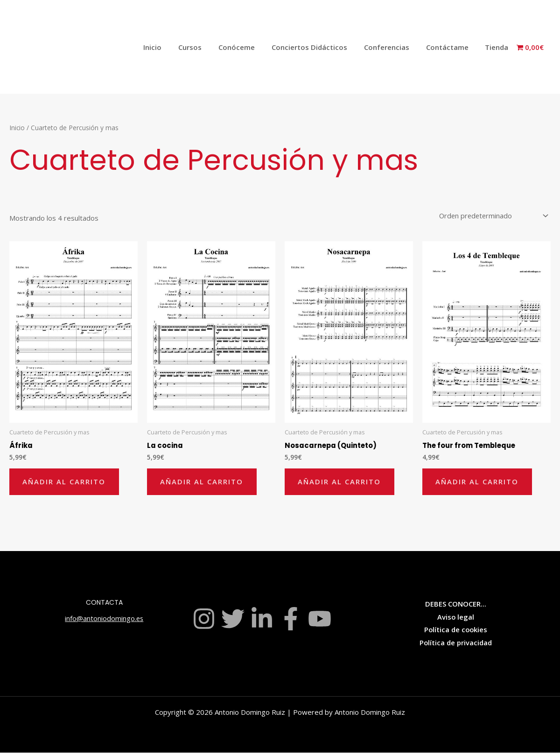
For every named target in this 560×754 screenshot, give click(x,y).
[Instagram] (204, 620)
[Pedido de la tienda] (491, 216)
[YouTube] (320, 620)
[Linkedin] (262, 620)
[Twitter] (233, 620)
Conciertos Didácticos (319, 47)
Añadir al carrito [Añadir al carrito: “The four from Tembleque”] (478, 482)
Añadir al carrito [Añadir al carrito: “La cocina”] (203, 482)
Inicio (170, 47)
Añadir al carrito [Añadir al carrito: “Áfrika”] (65, 482)
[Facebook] (291, 620)
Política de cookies (456, 631)
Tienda (498, 47)
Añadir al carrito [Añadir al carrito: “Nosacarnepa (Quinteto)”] (340, 482)
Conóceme (249, 47)
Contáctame (451, 47)
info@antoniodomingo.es (104, 620)
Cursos (205, 47)
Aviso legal (456, 618)
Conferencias (393, 47)
